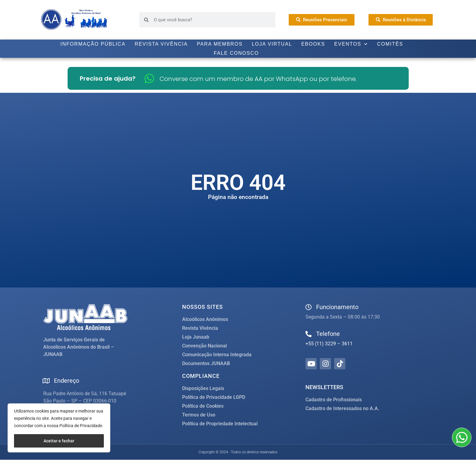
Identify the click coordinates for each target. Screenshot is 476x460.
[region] (59, 428)
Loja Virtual (272, 44)
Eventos (351, 44)
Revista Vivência (161, 44)
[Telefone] (309, 334)
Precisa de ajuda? (108, 78)
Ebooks (313, 44)
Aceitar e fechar (59, 441)
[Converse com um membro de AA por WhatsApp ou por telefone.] (149, 78)
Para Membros (220, 44)
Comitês (390, 44)
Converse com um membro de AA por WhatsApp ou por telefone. (258, 79)
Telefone (328, 334)
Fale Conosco (236, 53)
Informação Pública (93, 44)
